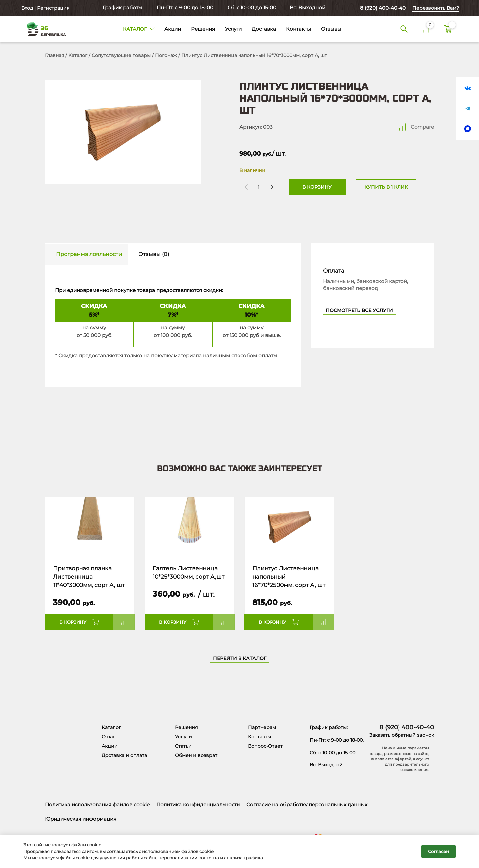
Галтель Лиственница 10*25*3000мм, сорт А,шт (188, 573)
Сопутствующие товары (121, 55)
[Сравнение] (426, 29)
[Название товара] (90, 527)
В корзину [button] (73, 622)
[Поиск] (404, 29)
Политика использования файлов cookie (97, 805)
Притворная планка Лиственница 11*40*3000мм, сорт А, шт (89, 577)
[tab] (86, 254)
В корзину (317, 187)
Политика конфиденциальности (198, 805)
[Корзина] (448, 29)
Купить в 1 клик (386, 187)
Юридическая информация (81, 819)
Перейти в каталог (240, 658)
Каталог (78, 55)
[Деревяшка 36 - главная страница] (43, 29)
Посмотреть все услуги (359, 310)
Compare (422, 127)
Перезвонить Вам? (436, 8)
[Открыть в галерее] (123, 132)
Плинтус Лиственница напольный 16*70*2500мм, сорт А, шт (289, 577)
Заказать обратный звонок (402, 735)
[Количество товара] (258, 187)
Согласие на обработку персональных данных (307, 805)
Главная (54, 55)
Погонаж (166, 55)
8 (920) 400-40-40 (383, 8)
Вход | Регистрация (45, 8)
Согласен (439, 851)
